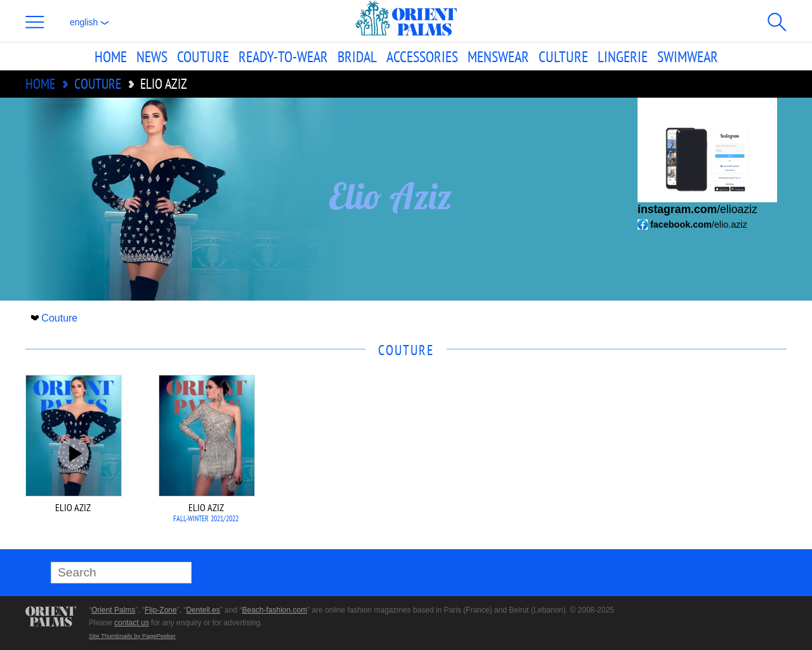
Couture (203, 56)
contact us (132, 623)
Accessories (422, 56)
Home (111, 56)
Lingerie (623, 56)
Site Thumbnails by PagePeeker (132, 636)
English (89, 22)
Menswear (498, 56)
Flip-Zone (161, 610)
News (152, 56)
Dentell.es (203, 610)
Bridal (357, 56)
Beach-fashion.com (274, 610)
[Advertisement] (698, 460)
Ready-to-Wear (283, 56)
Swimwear (688, 56)
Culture (563, 56)
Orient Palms (113, 610)
